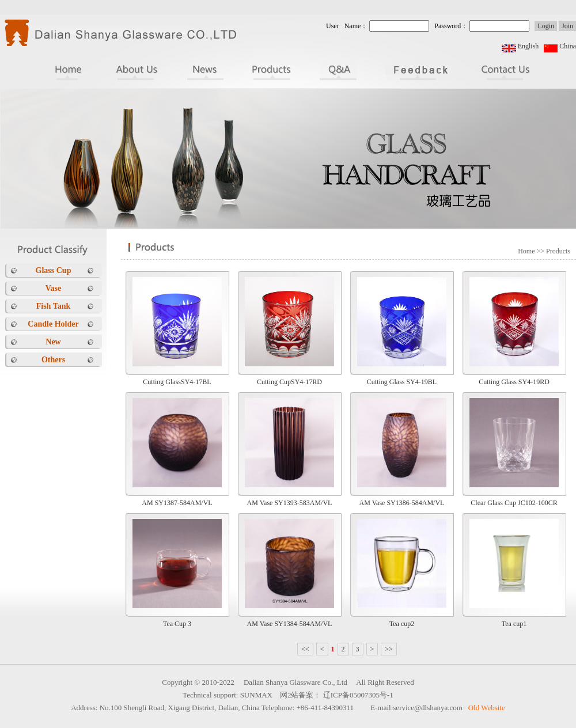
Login (546, 26)
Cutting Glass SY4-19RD (514, 382)
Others (53, 360)
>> (389, 649)
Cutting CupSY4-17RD (289, 382)
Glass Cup (54, 270)
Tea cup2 (402, 624)
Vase (54, 288)
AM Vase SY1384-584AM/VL (290, 624)
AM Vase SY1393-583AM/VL (290, 503)
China (568, 46)
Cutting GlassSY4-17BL (177, 382)
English (528, 46)
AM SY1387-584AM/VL (177, 503)
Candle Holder (53, 324)
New (53, 342)
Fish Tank (54, 306)
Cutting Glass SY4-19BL (402, 382)
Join (567, 26)
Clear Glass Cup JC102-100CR (514, 503)
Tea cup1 (514, 624)
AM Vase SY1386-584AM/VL (402, 503)
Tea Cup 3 (177, 624)
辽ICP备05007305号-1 (358, 695)
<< (305, 649)
